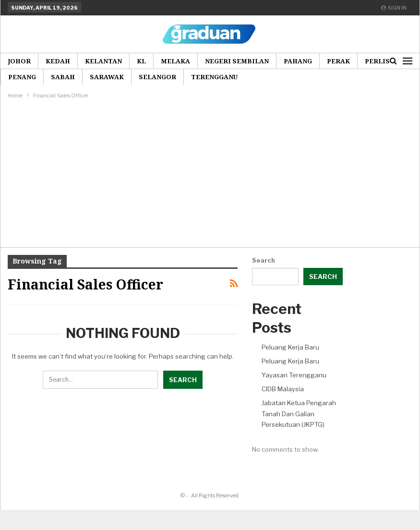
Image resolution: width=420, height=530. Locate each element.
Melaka (175, 61)
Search (264, 260)
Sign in (394, 8)
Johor (19, 61)
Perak (338, 61)
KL (141, 61)
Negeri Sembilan (237, 61)
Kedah (58, 61)
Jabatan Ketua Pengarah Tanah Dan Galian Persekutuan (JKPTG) (299, 413)
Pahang (298, 61)
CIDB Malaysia (283, 389)
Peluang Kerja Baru (290, 347)
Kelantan (103, 61)
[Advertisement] (210, 173)
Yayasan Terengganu (294, 375)
